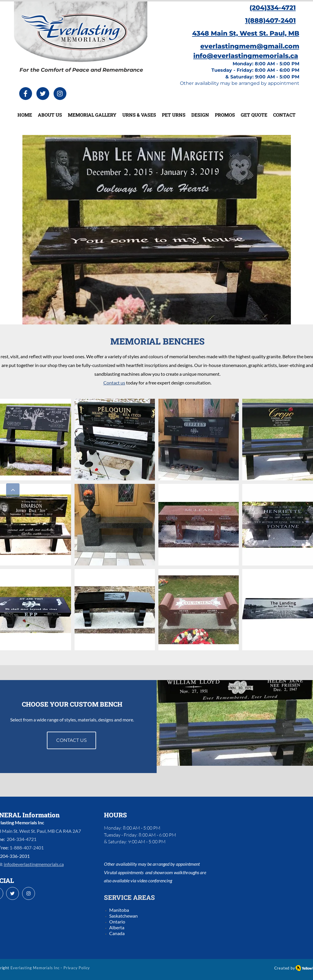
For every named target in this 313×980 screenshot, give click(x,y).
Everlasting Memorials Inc (35, 968)
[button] (115, 440)
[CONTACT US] (71, 740)
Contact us (114, 383)
